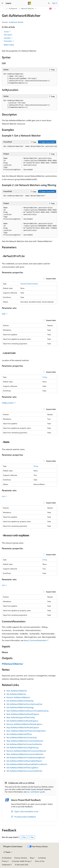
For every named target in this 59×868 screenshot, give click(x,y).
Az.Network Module (16, 22)
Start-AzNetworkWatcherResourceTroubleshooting (27, 711)
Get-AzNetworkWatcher (16, 694)
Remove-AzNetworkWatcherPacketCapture (24, 724)
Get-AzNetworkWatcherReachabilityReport (24, 761)
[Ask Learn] (51, 9)
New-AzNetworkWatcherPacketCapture (23, 714)
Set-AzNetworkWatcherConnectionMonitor (24, 744)
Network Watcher (27, 8)
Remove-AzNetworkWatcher (18, 697)
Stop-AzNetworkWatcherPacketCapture (23, 727)
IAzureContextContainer (29, 284)
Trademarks (6, 865)
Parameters (9, 41)
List (5, 496)
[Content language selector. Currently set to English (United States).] (13, 847)
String (45, 377)
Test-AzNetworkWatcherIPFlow (19, 734)
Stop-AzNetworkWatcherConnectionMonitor (25, 741)
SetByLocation (9, 403)
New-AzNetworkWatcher (17, 691)
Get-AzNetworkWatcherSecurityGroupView (24, 704)
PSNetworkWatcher (13, 664)
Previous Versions (21, 858)
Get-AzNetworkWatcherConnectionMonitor (24, 771)
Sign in (55, 3)
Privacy (5, 861)
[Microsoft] (29, 3)
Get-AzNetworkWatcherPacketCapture (22, 721)
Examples (8, 38)
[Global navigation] (2, 3)
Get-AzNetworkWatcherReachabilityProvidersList (27, 764)
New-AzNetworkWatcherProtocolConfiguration (26, 731)
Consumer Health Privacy (21, 861)
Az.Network (13, 8)
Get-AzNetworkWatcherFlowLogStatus (22, 767)
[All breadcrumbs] (4, 9)
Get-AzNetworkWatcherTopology (20, 707)
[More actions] (55, 9)
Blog (32, 858)
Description (8, 35)
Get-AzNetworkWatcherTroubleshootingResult (26, 757)
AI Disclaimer (7, 858)
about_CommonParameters (35, 640)
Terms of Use (40, 861)
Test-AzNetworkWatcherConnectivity (22, 737)
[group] (29, 147)
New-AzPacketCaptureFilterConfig (21, 717)
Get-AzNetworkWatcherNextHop (20, 701)
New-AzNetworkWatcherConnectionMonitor (25, 754)
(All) (5, 314)
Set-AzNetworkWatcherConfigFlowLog (22, 747)
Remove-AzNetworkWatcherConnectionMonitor (26, 751)
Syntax (7, 32)
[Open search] (49, 3)
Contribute (42, 858)
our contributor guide (36, 792)
